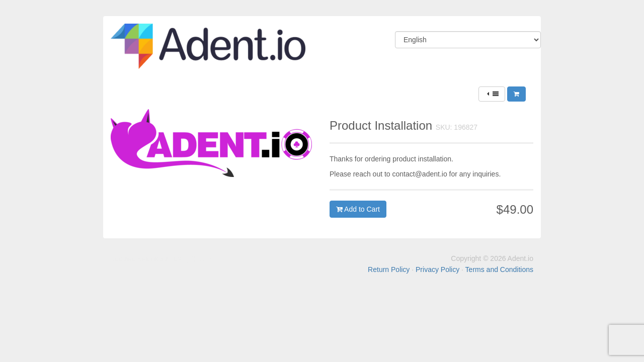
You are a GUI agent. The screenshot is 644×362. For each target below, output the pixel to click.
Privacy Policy (437, 269)
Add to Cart (358, 209)
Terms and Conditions (499, 269)
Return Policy (389, 269)
